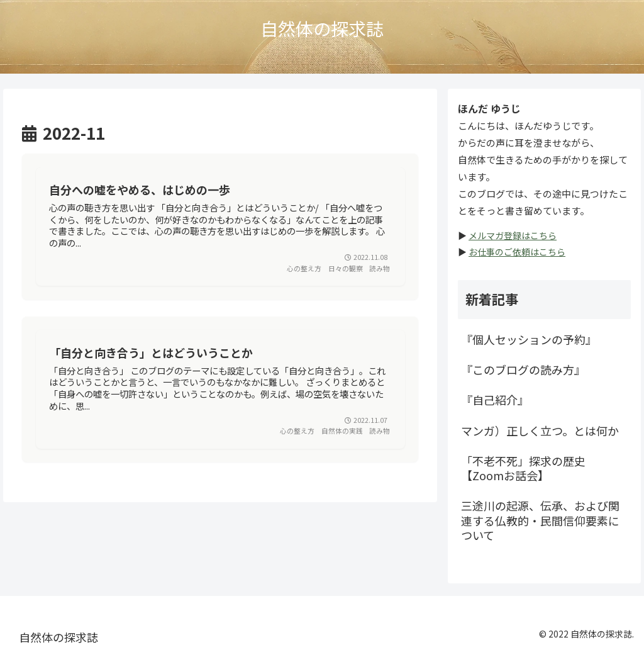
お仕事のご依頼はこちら (517, 252)
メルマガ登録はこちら (513, 235)
